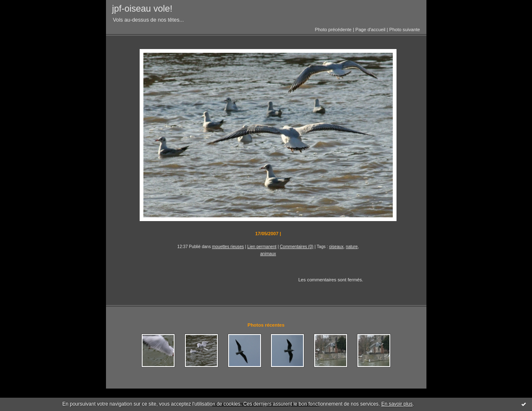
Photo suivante (404, 30)
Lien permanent (262, 247)
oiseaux (336, 247)
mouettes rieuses (228, 247)
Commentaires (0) (297, 247)
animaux (268, 254)
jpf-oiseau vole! (142, 9)
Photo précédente (333, 30)
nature (352, 247)
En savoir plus (397, 404)
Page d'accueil (370, 30)
